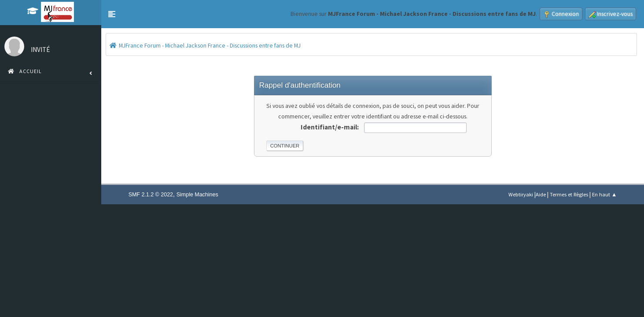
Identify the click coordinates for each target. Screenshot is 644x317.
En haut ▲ (604, 194)
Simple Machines (197, 195)
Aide (541, 194)
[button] (112, 14)
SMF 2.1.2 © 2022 (151, 195)
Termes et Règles (569, 194)
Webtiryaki (521, 194)
